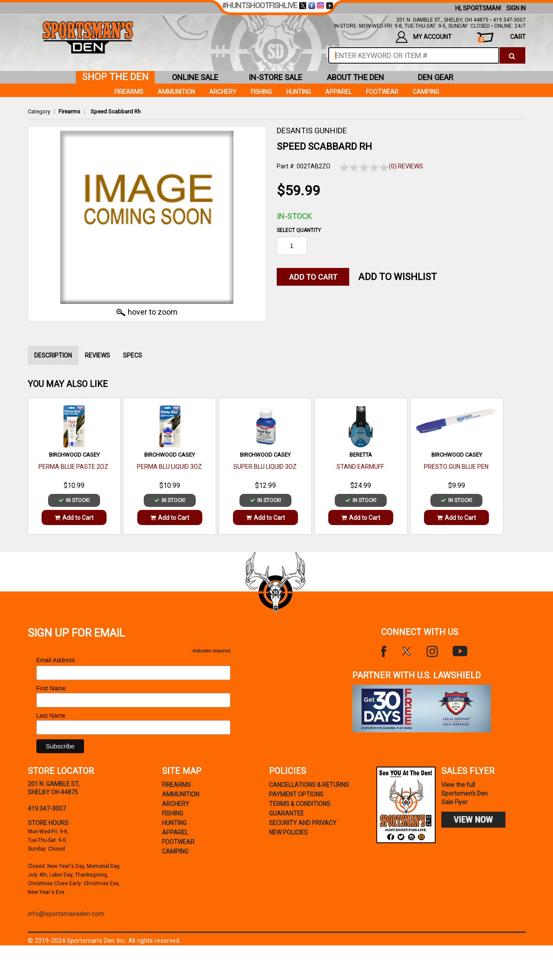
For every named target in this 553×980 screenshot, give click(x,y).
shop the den (115, 77)
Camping (426, 92)
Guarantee (286, 813)
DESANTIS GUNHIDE (312, 131)
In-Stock (294, 216)
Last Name (51, 716)
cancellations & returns (309, 785)
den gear (436, 77)
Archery (223, 92)
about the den (356, 77)
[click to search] (512, 55)
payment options (296, 794)
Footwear (382, 92)
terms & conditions (300, 804)
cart (502, 38)
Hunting (299, 92)
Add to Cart (74, 518)
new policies (288, 832)
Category (39, 111)
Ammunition (176, 92)
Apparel (338, 92)
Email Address (58, 660)
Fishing (261, 92)
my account (424, 37)
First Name (51, 688)
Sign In (516, 8)
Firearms (69, 111)
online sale (195, 77)
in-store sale (275, 77)
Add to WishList (398, 277)
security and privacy (303, 823)
